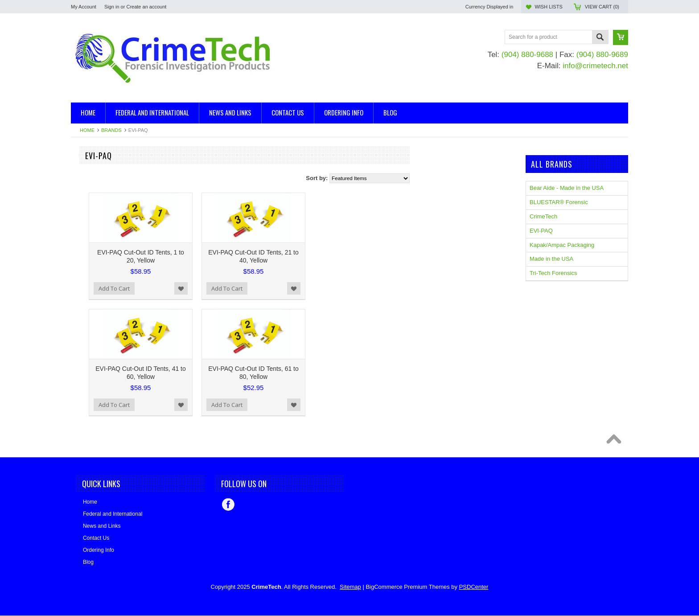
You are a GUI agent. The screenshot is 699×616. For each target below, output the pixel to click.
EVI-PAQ (82, 316)
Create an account (146, 7)
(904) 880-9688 (527, 55)
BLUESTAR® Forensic (100, 292)
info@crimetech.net (595, 66)
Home (87, 130)
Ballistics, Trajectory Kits (102, 176)
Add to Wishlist (288, 288)
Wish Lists (548, 7)
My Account (84, 7)
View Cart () (602, 7)
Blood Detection (91, 183)
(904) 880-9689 (602, 55)
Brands (111, 130)
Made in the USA (93, 280)
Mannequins (87, 213)
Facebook (228, 505)
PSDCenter (474, 587)
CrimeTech (85, 304)
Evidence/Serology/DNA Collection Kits (121, 206)
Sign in (112, 7)
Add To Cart (221, 288)
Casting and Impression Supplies (113, 191)
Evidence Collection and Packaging (116, 199)
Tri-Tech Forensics (553, 273)
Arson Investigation (96, 168)
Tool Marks (85, 221)
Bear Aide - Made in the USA (108, 268)
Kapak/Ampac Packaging (103, 256)
